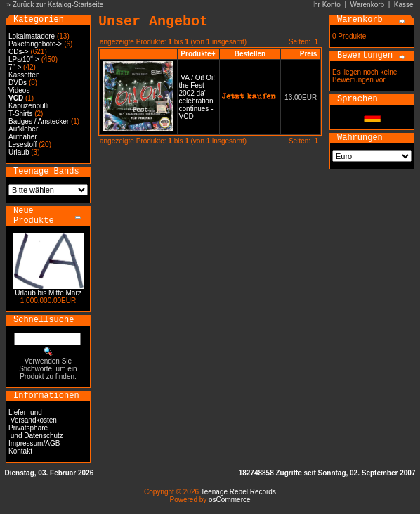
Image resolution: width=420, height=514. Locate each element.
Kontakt (20, 451)
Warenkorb (368, 5)
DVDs (18, 83)
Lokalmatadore (32, 36)
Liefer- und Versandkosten (33, 416)
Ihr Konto (326, 5)
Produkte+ (198, 54)
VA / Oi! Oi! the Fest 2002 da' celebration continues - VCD (197, 97)
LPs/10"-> (24, 59)
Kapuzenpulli (28, 106)
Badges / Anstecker (39, 121)
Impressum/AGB (34, 443)
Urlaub (19, 152)
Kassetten (24, 75)
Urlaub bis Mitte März (48, 293)
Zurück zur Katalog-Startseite (58, 5)
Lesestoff (22, 144)
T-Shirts (20, 114)
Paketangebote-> (35, 44)
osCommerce (229, 500)
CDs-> (19, 52)
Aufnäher (23, 137)
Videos (19, 90)
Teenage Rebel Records (238, 492)
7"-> (15, 67)
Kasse (404, 5)
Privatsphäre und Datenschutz (36, 432)
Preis (308, 54)
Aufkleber (23, 129)
